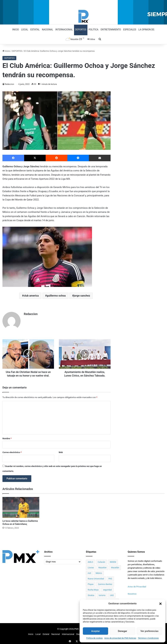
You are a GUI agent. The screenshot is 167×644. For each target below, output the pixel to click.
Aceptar (95, 631)
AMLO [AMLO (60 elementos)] (90, 561)
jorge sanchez (82, 296)
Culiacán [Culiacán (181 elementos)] (101, 561)
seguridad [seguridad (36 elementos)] (107, 589)
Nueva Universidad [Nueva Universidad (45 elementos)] (96, 577)
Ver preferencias (149, 631)
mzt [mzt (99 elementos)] (89, 572)
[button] (160, 604)
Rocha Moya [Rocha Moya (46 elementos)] (93, 589)
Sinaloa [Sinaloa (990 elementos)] (91, 594)
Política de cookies (95, 638)
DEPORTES (17, 51)
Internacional (64, 30)
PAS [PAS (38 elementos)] (110, 577)
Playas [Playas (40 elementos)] (91, 583)
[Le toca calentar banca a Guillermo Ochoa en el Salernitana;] (21, 506)
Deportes (81, 30)
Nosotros (132, 593)
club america (31, 296)
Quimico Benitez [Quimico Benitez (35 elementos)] (105, 583)
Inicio (16, 30)
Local (25, 30)
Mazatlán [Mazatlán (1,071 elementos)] (115, 566)
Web (61, 451)
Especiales (130, 30)
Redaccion (9, 84)
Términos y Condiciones (148, 638)
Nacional (48, 30)
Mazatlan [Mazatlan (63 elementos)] (102, 566)
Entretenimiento (111, 30)
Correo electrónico (12, 451)
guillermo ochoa (56, 296)
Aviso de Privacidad (137, 585)
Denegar (122, 631)
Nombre (7, 437)
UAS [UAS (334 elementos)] (112, 594)
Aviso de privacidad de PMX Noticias (120, 638)
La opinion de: (146, 30)
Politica (93, 30)
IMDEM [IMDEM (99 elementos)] (113, 561)
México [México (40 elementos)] (99, 572)
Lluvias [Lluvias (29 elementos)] (91, 566)
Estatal (35, 30)
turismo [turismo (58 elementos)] (102, 594)
